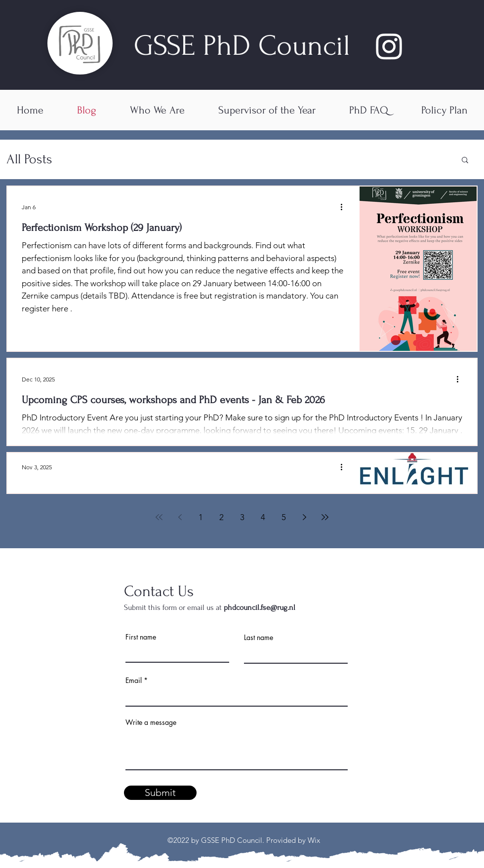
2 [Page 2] (222, 517)
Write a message (151, 722)
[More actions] (345, 207)
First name (141, 637)
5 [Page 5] (284, 517)
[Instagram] (389, 46)
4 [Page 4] (263, 517)
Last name (259, 638)
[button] (465, 161)
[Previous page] (180, 517)
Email (134, 680)
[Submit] (160, 793)
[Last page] (325, 517)
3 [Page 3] (242, 517)
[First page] (159, 517)
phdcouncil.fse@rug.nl (260, 607)
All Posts (29, 159)
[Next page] (304, 517)
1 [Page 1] (201, 517)
